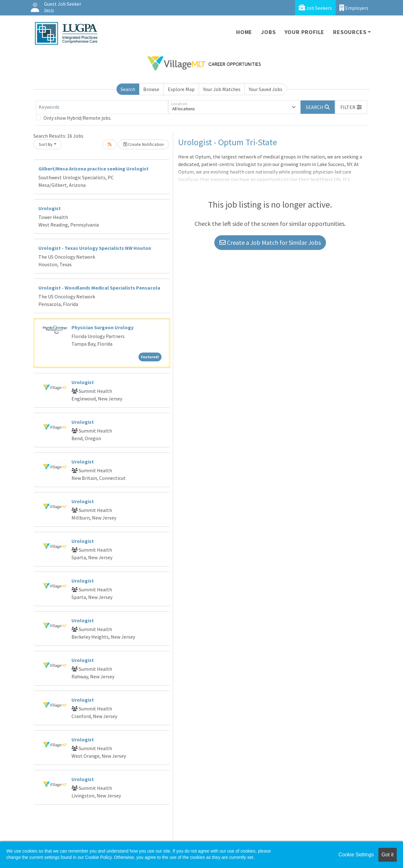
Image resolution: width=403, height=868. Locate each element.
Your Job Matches (222, 89)
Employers (354, 8)
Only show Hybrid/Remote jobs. (77, 118)
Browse (151, 89)
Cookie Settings (356, 855)
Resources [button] (350, 32)
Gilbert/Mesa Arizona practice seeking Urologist (94, 169)
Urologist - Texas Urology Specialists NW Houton (95, 248)
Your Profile (305, 32)
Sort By (46, 144)
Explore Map (181, 89)
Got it (388, 855)
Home (244, 32)
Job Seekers (315, 8)
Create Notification (144, 144)
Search (128, 89)
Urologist (50, 208)
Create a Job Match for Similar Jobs (270, 242)
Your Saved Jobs (266, 89)
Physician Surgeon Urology (102, 327)
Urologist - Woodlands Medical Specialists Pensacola (99, 288)
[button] (351, 107)
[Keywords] (102, 107)
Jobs (268, 32)
